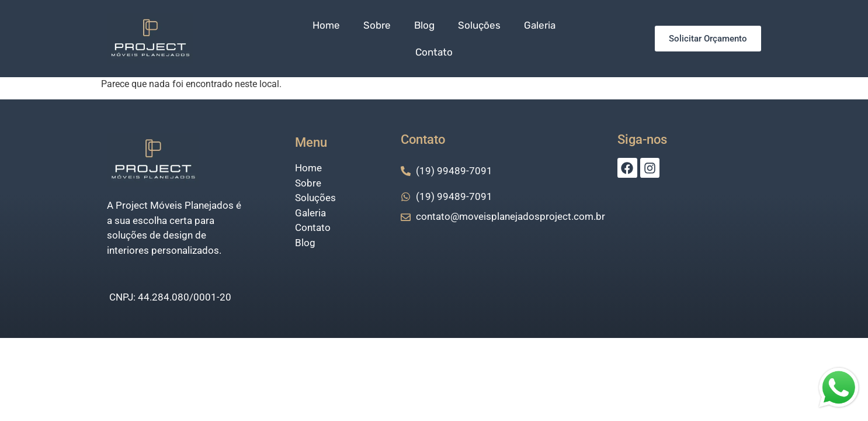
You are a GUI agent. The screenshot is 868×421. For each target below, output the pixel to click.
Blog (424, 25)
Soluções (479, 25)
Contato (434, 52)
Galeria (540, 25)
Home (326, 25)
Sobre (377, 25)
